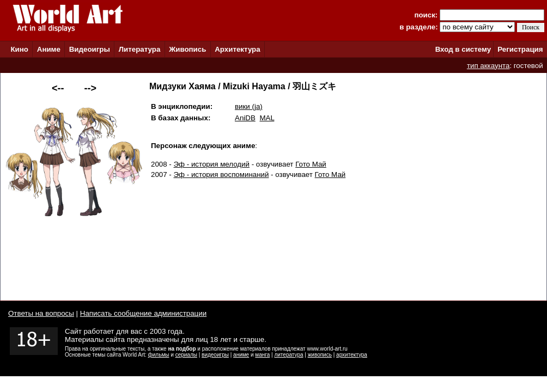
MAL (267, 118)
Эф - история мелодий (212, 164)
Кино (19, 49)
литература (288, 355)
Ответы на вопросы (41, 313)
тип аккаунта (488, 66)
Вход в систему (463, 49)
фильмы (159, 355)
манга (262, 355)
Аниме (49, 49)
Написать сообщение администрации (143, 313)
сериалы (186, 355)
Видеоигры (90, 49)
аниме (241, 355)
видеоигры (215, 355)
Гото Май (311, 164)
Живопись (187, 49)
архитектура (352, 355)
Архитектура (237, 49)
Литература (140, 49)
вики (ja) (249, 106)
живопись (320, 355)
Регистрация (520, 49)
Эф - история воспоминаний (221, 174)
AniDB (245, 118)
